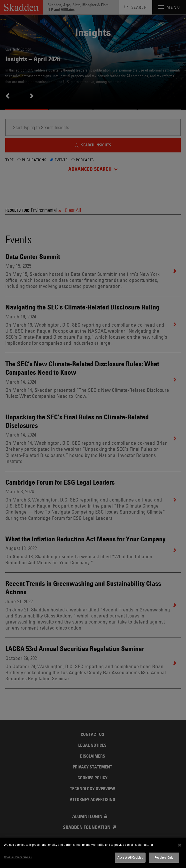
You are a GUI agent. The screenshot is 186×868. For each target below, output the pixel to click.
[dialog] (93, 853)
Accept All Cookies (130, 857)
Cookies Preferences (18, 857)
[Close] (179, 845)
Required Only (164, 857)
